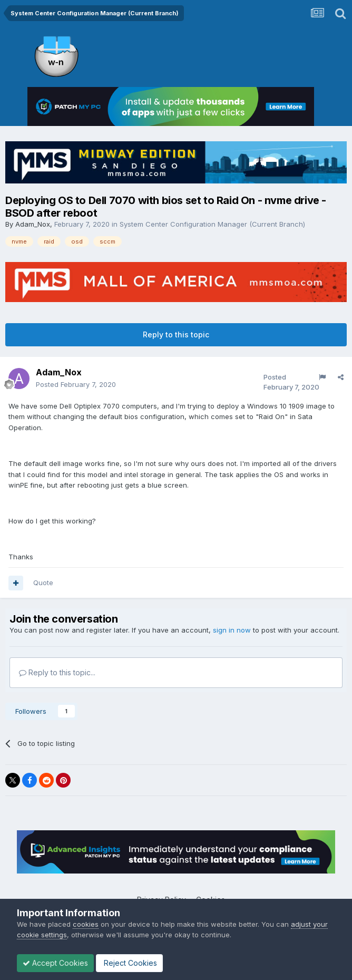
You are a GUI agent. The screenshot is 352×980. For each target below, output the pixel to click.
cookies (86, 924)
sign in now (232, 630)
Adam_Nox (33, 224)
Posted (76, 384)
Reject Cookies (129, 963)
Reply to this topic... (57, 672)
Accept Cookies (55, 963)
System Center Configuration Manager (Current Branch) (212, 224)
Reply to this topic (176, 334)
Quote (43, 583)
